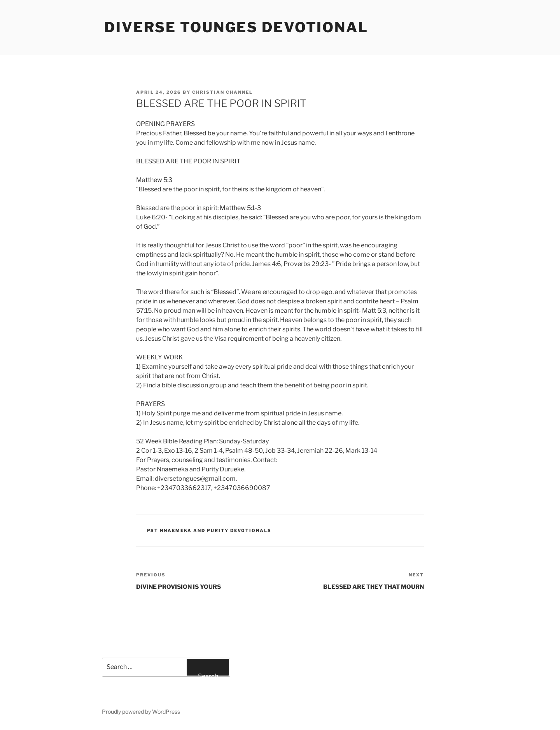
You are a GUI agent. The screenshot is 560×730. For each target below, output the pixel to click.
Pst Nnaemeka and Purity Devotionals (209, 530)
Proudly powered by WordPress (141, 712)
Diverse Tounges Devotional (236, 27)
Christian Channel (222, 92)
